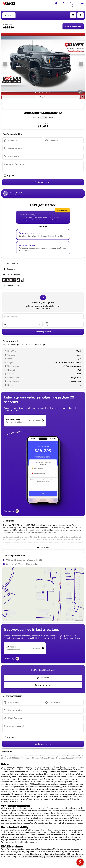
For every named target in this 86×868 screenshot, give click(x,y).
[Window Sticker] (11, 286)
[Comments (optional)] (43, 166)
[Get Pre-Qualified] (12, 275)
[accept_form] (9, 176)
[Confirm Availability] (43, 182)
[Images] (41, 97)
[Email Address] (43, 156)
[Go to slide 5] (50, 93)
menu (82, 7)
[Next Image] (81, 64)
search (64, 7)
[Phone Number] (43, 149)
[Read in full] (43, 547)
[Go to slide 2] (39, 93)
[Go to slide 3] (43, 93)
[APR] (64, 324)
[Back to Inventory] (9, 15)
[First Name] (22, 141)
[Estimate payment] (43, 332)
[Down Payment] (43, 317)
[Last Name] (64, 141)
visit (56, 7)
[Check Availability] (73, 26)
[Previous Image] (5, 64)
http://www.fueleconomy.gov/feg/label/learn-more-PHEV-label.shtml (52, 856)
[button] (56, 4)
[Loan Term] (22, 324)
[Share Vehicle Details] (81, 15)
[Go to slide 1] (36, 93)
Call (72, 7)
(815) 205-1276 (77, 758)
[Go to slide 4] (46, 93)
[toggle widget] (80, 862)
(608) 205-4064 (18, 758)
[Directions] (9, 269)
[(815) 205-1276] (11, 263)
